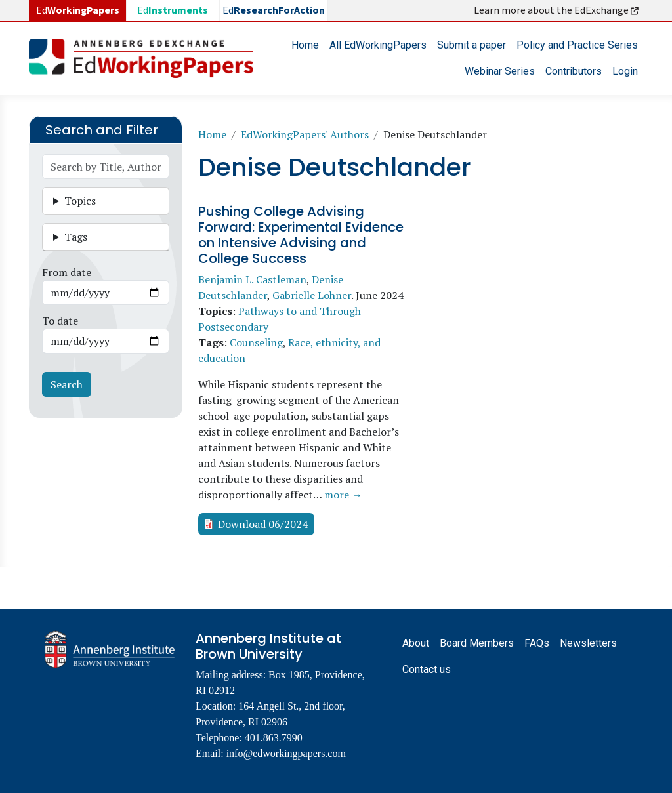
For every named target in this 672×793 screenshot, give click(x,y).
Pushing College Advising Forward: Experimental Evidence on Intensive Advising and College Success (301, 235)
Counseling (256, 342)
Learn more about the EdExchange (557, 10)
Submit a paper (472, 45)
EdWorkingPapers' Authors (305, 134)
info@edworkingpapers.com (286, 753)
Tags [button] (76, 237)
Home (305, 45)
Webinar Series (500, 71)
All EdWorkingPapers (378, 45)
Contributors (574, 71)
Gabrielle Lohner (312, 295)
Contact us (427, 669)
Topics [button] (80, 201)
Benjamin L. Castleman (252, 279)
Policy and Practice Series (577, 45)
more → (343, 495)
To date (60, 321)
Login (625, 71)
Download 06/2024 (263, 524)
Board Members (477, 643)
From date (67, 272)
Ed (173, 10)
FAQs (537, 643)
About (416, 643)
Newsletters (588, 643)
